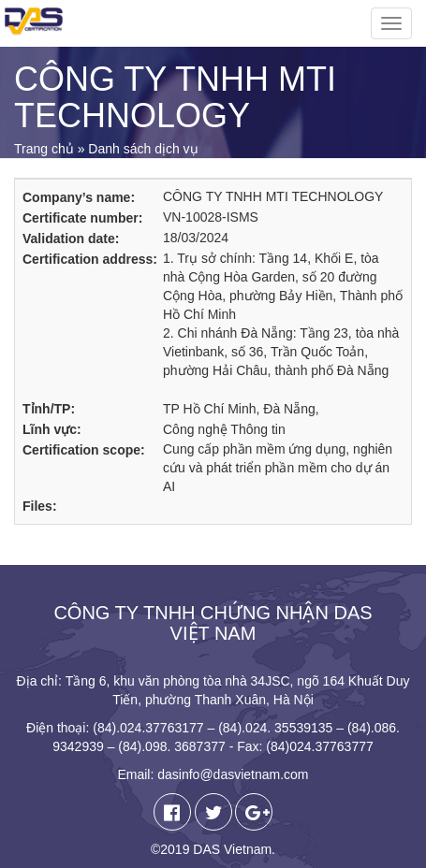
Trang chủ (44, 149)
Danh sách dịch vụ (143, 149)
